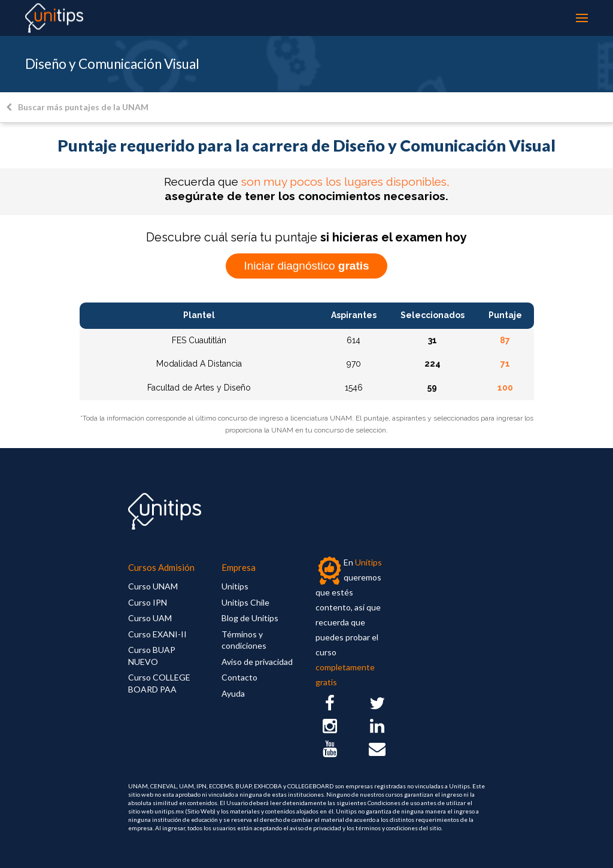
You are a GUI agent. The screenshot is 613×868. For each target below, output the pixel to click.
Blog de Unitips (250, 618)
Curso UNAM (153, 586)
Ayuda (233, 693)
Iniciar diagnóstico (306, 266)
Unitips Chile (245, 602)
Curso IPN (148, 602)
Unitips (235, 586)
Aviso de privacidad (257, 662)
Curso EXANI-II (157, 634)
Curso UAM (150, 618)
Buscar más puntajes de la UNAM (77, 107)
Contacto (239, 677)
